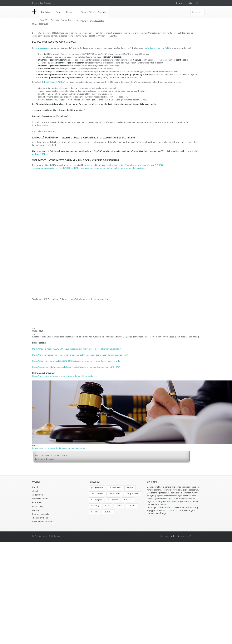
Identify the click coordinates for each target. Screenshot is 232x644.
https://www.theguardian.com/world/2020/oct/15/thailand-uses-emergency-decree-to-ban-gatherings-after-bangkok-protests (89, 168)
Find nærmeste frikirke (42, 522)
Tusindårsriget (97, 494)
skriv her (171, 510)
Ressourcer (71, 12)
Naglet (173, 536)
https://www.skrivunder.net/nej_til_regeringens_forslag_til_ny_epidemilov (65, 376)
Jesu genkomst (97, 488)
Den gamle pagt (132, 494)
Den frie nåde (114, 494)
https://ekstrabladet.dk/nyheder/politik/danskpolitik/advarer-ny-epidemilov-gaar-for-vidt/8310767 (76, 367)
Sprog (181, 3)
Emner (59, 12)
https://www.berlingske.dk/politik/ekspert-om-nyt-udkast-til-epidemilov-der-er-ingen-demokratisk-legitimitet (80, 355)
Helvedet (132, 506)
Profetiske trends (40, 499)
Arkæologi (95, 506)
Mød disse (46, 12)
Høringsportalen (42, 48)
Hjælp (189, 3)
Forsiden (36, 487)
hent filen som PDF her (54, 82)
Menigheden (113, 500)
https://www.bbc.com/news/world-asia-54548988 (142, 165)
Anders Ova (38, 495)
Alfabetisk (108, 512)
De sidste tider (115, 488)
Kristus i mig (38, 506)
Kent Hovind (38, 502)
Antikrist (130, 488)
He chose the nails (40, 514)
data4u (42, 536)
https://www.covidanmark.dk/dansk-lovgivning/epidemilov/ (59, 448)
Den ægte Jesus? (184, 536)
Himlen (119, 506)
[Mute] (33, 335)
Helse (108, 506)
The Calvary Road (40, 518)
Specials (102, 12)
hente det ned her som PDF (156, 48)
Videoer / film (88, 12)
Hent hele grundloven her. (44, 131)
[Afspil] (33, 329)
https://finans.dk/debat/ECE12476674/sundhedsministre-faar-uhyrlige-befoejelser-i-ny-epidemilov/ (76, 349)
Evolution (128, 500)
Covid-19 (43, 20)
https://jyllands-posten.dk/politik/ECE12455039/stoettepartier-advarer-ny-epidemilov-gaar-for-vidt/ (76, 361)
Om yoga (36, 510)
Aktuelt (35, 491)
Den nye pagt (96, 500)
